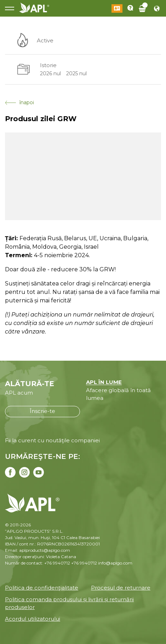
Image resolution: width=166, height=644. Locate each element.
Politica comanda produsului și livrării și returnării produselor (69, 603)
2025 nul (76, 73)
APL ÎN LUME (104, 382)
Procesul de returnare (121, 588)
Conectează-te (117, 8)
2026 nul (50, 73)
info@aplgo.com (115, 563)
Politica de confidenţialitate (42, 588)
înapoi (19, 102)
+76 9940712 (84, 563)
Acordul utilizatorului (33, 619)
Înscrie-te (42, 411)
